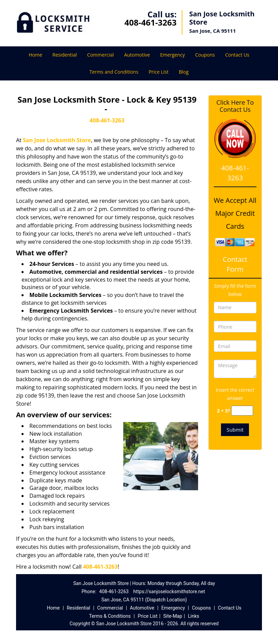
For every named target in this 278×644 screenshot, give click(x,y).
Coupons (205, 55)
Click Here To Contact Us (235, 106)
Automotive (137, 55)
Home (36, 55)
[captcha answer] (242, 411)
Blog (184, 72)
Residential (65, 55)
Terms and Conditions (114, 72)
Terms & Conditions (110, 616)
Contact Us (237, 55)
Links (193, 616)
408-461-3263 (150, 22)
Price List (158, 72)
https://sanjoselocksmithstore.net (169, 591)
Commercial (100, 55)
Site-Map (173, 616)
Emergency (172, 55)
